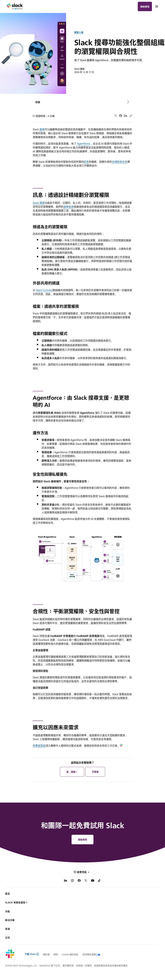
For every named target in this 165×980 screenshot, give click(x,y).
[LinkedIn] (66, 881)
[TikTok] (99, 881)
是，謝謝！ (72, 772)
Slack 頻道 (39, 203)
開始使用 (145, 6)
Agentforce (84, 143)
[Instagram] (72, 881)
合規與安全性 (120, 162)
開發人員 (79, 32)
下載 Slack (32, 954)
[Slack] (15, 6)
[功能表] (156, 6)
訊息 (86, 162)
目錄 (38, 102)
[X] (86, 881)
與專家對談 (39, 745)
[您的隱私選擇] (89, 954)
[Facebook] (79, 881)
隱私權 (46, 954)
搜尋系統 (69, 207)
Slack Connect (44, 290)
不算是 (95, 772)
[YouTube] (93, 881)
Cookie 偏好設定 (70, 954)
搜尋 (42, 129)
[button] (82, 872)
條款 (56, 954)
